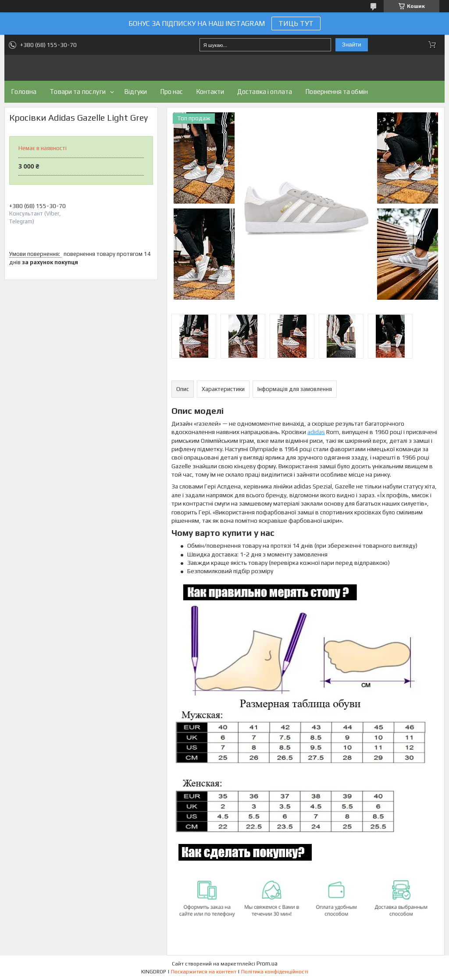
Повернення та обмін (337, 92)
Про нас (171, 92)
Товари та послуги (78, 92)
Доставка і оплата (265, 92)
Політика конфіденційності (275, 972)
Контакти (210, 92)
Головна (24, 92)
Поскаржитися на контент (204, 972)
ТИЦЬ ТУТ (296, 23)
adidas (316, 432)
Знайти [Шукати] (352, 45)
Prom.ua (267, 964)
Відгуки (135, 92)
